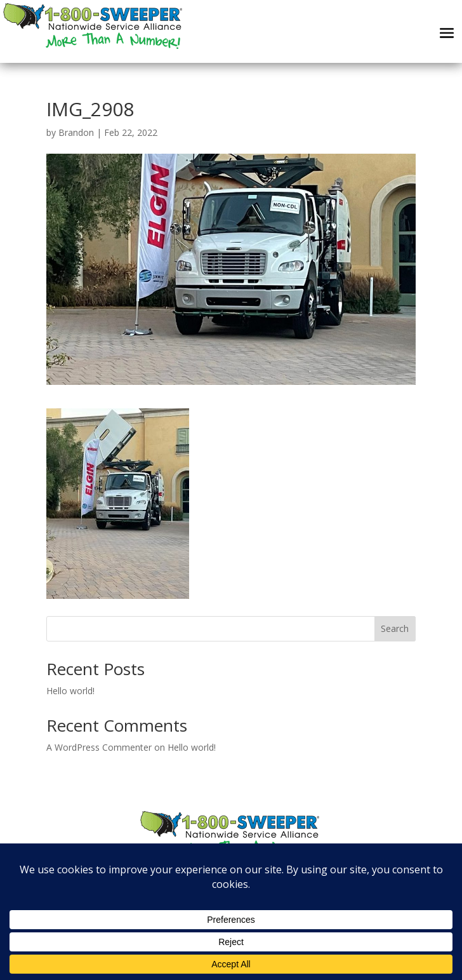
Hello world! (70, 691)
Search (395, 628)
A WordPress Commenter (99, 747)
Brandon (76, 132)
